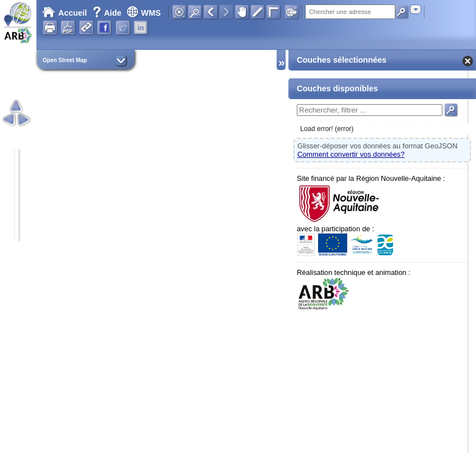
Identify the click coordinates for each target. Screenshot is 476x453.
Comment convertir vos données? (351, 154)
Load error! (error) (327, 129)
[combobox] (416, 9)
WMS (144, 13)
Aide (108, 13)
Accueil (64, 13)
